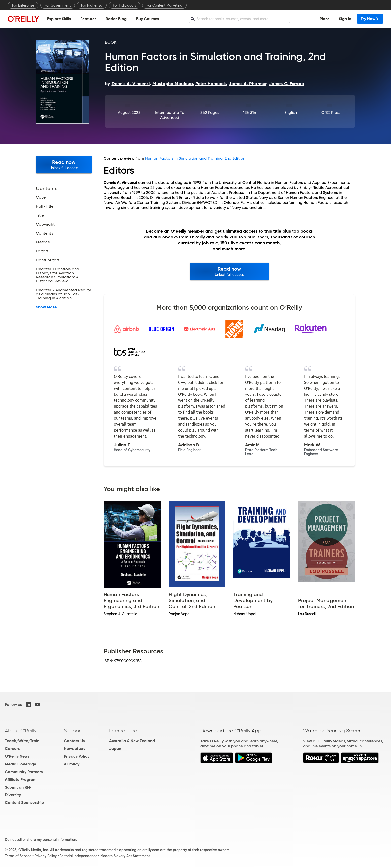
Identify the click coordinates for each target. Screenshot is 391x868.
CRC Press (331, 113)
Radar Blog (116, 19)
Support (73, 731)
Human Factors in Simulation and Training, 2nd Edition (195, 158)
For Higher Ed (92, 5)
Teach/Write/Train (22, 741)
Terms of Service (18, 856)
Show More (46, 307)
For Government (58, 5)
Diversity (13, 795)
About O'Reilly (21, 731)
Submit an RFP (18, 787)
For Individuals (124, 5)
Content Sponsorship (24, 803)
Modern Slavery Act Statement (125, 856)
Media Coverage (21, 764)
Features (88, 19)
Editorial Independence (78, 856)
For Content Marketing (164, 5)
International (124, 731)
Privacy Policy (77, 756)
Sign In (345, 19)
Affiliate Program (21, 779)
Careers (12, 749)
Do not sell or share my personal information (41, 840)
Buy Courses (147, 19)
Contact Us (74, 741)
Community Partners (24, 772)
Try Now (370, 19)
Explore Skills (59, 19)
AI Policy (72, 764)
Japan (115, 749)
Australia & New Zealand (132, 741)
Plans (325, 19)
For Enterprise (23, 5)
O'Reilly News (17, 756)
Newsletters (75, 749)
